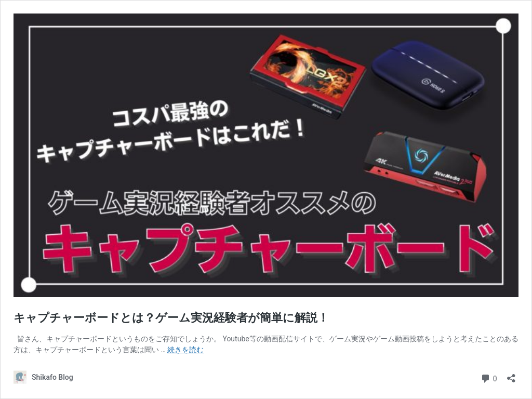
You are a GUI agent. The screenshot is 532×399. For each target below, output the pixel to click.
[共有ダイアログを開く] (511, 375)
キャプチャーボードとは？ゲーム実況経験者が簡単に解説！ (171, 318)
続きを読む (185, 350)
